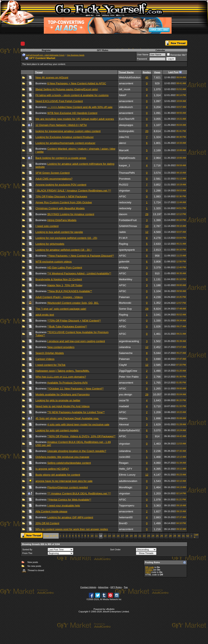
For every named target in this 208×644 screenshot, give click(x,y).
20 (147, 131)
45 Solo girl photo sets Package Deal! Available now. (67, 418)
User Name (143, 55)
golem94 (124, 262)
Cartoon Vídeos (45, 359)
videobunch (126, 107)
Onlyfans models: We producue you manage (62, 457)
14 (109, 536)
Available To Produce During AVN (67, 383)
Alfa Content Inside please (51, 511)
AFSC (123, 196)
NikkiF (123, 95)
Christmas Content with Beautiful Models (60, 208)
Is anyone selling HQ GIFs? (52, 469)
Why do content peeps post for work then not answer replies (72, 529)
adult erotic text (45, 315)
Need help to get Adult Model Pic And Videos (62, 406)
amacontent (126, 83)
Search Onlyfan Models (50, 353)
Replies (147, 72)
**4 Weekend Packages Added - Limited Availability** (79, 273)
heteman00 (126, 517)
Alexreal (124, 424)
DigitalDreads (127, 158)
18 (127, 536)
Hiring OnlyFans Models (62, 220)
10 (147, 226)
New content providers (61, 347)
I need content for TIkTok (50, 365)
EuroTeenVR (127, 119)
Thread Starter (126, 72)
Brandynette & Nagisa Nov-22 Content (59, 279)
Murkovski (125, 303)
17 (122, 536)
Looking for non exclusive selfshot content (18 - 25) (66, 238)
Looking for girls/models (50, 244)
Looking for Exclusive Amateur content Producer (65, 137)
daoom (123, 214)
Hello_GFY (126, 469)
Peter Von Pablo (129, 377)
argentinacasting (129, 341)
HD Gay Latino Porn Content (65, 267)
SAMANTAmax (128, 226)
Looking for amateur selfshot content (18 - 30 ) (63, 250)
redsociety (125, 202)
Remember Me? (177, 55)
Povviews (125, 179)
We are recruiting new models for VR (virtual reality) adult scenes (75, 119)
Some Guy (125, 309)
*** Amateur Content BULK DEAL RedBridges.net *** (79, 493)
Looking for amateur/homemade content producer (65, 143)
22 (144, 536)
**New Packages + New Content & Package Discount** (81, 256)
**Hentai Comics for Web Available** (69, 500)
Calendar (160, 50)
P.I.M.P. (123, 238)
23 (149, 536)
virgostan (124, 191)
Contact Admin (88, 587)
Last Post (173, 72)
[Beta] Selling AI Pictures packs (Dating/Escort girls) (67, 89)
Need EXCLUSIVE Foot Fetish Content (59, 101)
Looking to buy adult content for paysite (59, 232)
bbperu (123, 418)
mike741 (124, 137)
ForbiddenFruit (128, 220)
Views (157, 72)
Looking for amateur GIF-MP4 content (70, 517)
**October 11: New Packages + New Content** (75, 389)
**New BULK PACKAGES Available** (70, 291)
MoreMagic (126, 487)
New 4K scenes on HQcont (52, 77)
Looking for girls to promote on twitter (58, 400)
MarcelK (124, 150)
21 (140, 536)
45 (147, 77)
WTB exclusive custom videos (54, 262)
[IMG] (148, 572)
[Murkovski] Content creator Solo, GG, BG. (73, 303)
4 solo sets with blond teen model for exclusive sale (78, 424)
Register (46, 50)
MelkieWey (126, 279)
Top (126, 587)
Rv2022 (124, 185)
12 (147, 232)
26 (162, 536)
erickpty (124, 267)
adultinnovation (128, 481)
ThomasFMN (127, 173)
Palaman (124, 297)
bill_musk (125, 89)
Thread (39, 72)
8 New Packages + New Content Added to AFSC (77, 83)
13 (105, 536)
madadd (124, 406)
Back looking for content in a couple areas (61, 158)
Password (142, 59)
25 (157, 536)
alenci (123, 143)
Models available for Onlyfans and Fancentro (63, 394)
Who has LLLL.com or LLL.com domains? (61, 377)
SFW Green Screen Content (53, 173)
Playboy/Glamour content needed (68, 487)
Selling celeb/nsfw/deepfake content (69, 463)
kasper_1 (125, 165)
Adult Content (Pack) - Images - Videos (59, 297)
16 (118, 536)
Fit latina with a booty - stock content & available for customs (72, 95)
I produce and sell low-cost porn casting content (76, 341)
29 (147, 214)
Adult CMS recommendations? (54, 179)
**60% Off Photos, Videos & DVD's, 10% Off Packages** (81, 436)
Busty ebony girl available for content (58, 475)
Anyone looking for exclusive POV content (61, 185)
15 (114, 536)
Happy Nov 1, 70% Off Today (65, 285)
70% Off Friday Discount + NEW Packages (61, 196)
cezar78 (124, 400)
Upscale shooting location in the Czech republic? (77, 451)
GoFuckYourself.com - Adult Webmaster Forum (45, 55)
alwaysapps (126, 125)
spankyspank (127, 250)
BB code (150, 567)
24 (153, 536)
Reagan (124, 463)
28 (170, 536)
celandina (125, 347)
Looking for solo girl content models (57, 430)
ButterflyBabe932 (129, 430)
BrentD (123, 523)
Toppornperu (127, 506)
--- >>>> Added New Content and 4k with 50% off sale (80, 107)
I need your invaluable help (64, 506)
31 (183, 536)
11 (96, 536)
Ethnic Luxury (127, 475)
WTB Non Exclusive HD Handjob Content (72, 113)
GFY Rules (102, 50)
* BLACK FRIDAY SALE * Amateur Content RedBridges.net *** (73, 191)
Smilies (149, 570)
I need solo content (47, 226)
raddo (122, 232)
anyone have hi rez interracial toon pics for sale (64, 481)
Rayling (123, 244)
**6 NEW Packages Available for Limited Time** (76, 412)
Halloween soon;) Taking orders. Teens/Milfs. (62, 371)
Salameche (126, 353)
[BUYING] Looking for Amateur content (71, 214)
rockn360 (125, 457)
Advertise (103, 587)
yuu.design (125, 394)
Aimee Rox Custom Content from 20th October (64, 202)
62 (188, 536)
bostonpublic (127, 131)
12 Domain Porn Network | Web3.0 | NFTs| (61, 125)
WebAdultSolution (130, 77)
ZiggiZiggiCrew (128, 371)
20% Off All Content (47, 523)
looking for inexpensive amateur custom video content (68, 131)
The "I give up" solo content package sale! (61, 309)
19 (131, 536)
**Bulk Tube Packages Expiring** (67, 326)
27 (166, 536)
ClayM (123, 365)
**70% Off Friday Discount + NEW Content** (74, 321)
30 (179, 536)
